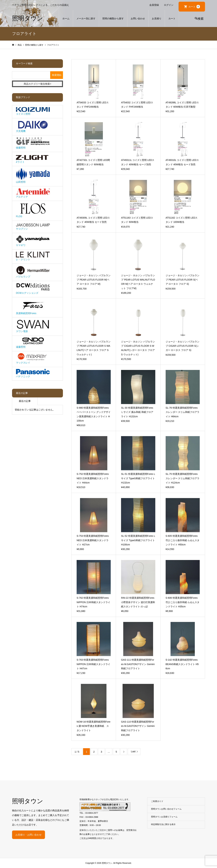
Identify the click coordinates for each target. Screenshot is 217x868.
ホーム (66, 18)
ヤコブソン (33, 226)
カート (194, 7)
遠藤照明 (33, 343)
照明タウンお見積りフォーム (164, 817)
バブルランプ (33, 272)
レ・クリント (33, 256)
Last (133, 751)
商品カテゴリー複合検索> (37, 84)
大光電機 (33, 126)
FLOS (33, 210)
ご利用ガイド (157, 801)
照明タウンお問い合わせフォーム (166, 809)
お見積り (157, 18)
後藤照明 (33, 143)
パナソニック (33, 373)
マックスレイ (33, 359)
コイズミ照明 (33, 111)
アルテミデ (33, 193)
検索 (201, 19)
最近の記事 (25, 401)
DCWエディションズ (33, 289)
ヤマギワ (33, 241)
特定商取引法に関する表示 (163, 824)
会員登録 (154, 5)
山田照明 (33, 176)
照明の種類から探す (113, 18)
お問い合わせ (138, 18)
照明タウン (28, 18)
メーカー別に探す (86, 18)
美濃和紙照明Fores (33, 307)
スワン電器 (33, 326)
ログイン (169, 5)
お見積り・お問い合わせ (28, 835)
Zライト (33, 158)
